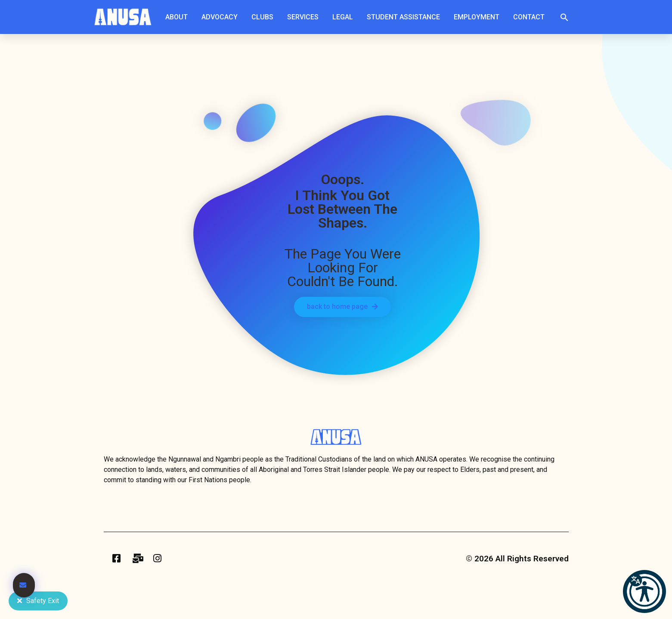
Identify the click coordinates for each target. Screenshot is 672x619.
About (179, 17)
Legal (345, 17)
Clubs (265, 17)
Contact (529, 17)
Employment (479, 17)
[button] (564, 17)
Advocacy (222, 17)
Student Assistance (406, 17)
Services (305, 17)
